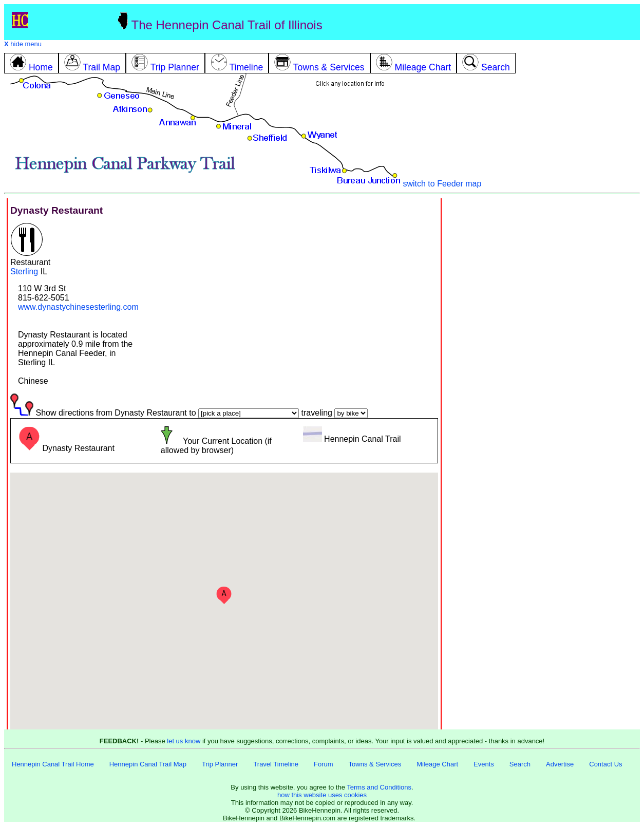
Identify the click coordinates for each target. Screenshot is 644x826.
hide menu (23, 44)
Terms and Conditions (379, 787)
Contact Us (605, 764)
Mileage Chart (437, 764)
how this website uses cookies (322, 795)
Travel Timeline (276, 764)
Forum (324, 764)
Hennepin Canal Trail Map (148, 764)
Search (520, 764)
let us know (184, 741)
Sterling (24, 271)
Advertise (560, 764)
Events (484, 764)
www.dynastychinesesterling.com (78, 307)
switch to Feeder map (442, 184)
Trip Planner (220, 764)
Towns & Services (375, 764)
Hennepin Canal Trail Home (53, 764)
